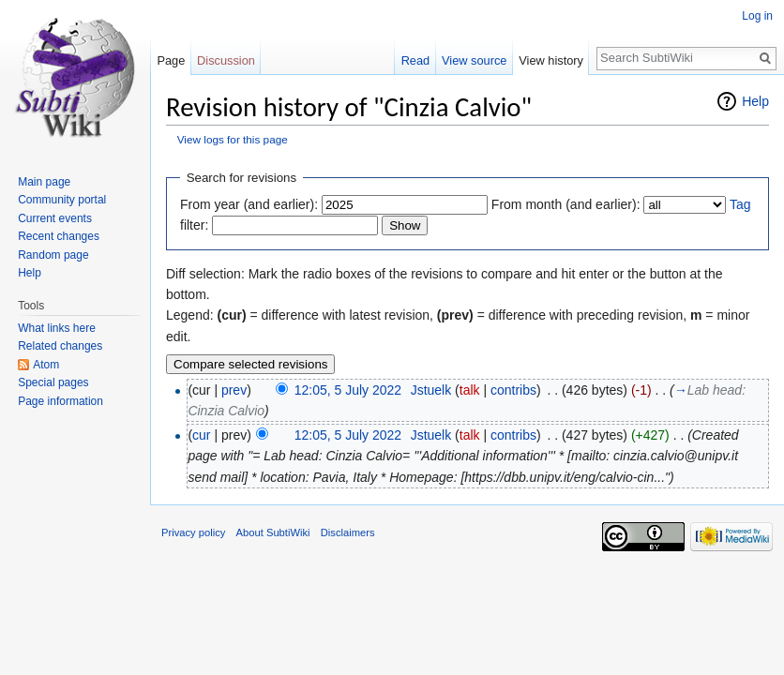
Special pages (53, 382)
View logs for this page (233, 139)
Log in (757, 16)
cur (201, 435)
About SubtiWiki (273, 532)
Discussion (226, 60)
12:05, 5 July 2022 (348, 390)
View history (551, 60)
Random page (53, 255)
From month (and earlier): (566, 204)
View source (474, 60)
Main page (44, 182)
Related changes (60, 346)
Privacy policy (193, 532)
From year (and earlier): (249, 204)
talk (470, 390)
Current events (55, 218)
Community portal (62, 200)
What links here (57, 328)
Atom (46, 365)
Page (171, 60)
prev (234, 390)
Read (416, 60)
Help (755, 101)
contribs (513, 390)
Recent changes (59, 236)
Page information (60, 401)
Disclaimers (348, 532)
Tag (740, 204)
